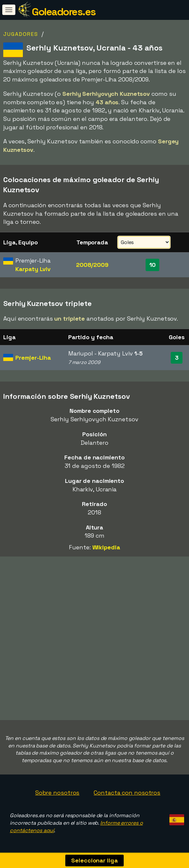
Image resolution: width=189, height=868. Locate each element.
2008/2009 (92, 265)
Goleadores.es (64, 12)
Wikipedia (106, 547)
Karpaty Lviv (33, 269)
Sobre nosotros (57, 793)
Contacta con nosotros (127, 793)
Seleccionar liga (94, 860)
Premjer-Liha (33, 358)
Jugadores (21, 34)
